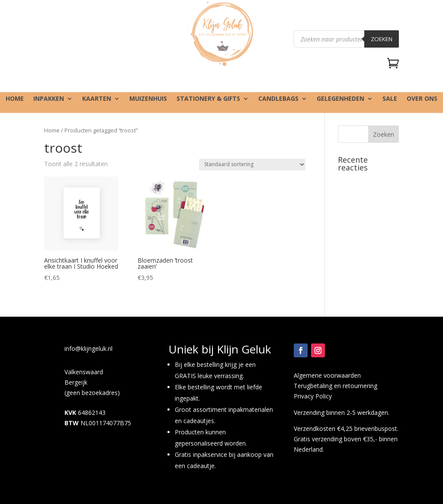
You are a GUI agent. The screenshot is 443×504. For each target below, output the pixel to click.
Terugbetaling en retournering (335, 386)
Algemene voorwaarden (327, 375)
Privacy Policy (313, 396)
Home (15, 99)
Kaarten (97, 99)
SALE (390, 99)
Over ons (422, 99)
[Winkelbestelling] (252, 165)
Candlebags (278, 99)
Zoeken (382, 39)
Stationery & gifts (208, 99)
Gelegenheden (340, 99)
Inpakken (49, 99)
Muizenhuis (148, 99)
